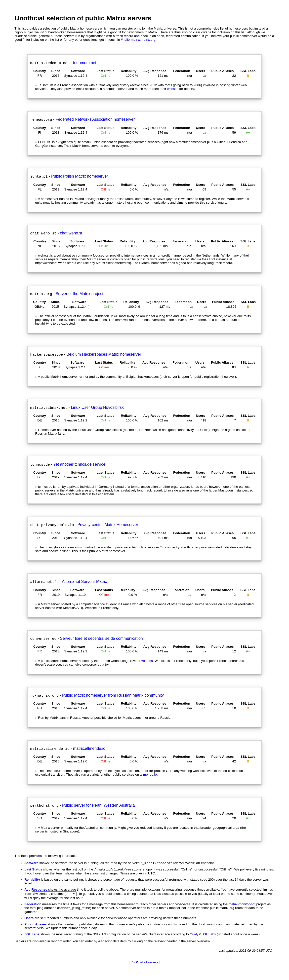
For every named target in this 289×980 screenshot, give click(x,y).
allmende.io (148, 774)
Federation (182, 71)
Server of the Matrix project (80, 294)
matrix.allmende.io (89, 748)
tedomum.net (85, 63)
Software (78, 71)
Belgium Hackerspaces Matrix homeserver (104, 354)
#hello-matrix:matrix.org (138, 40)
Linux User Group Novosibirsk (97, 407)
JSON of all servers (145, 964)
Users (200, 71)
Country (40, 71)
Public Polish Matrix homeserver (80, 176)
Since (56, 71)
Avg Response (155, 71)
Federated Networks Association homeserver (95, 119)
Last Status (106, 71)
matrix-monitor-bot (242, 905)
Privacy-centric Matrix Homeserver (108, 525)
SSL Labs (248, 71)
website (173, 89)
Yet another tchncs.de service (79, 464)
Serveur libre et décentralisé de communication (101, 638)
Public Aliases (223, 71)
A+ (248, 132)
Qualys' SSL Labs (203, 936)
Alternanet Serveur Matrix (84, 582)
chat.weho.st (71, 233)
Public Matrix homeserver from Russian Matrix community (113, 695)
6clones (147, 661)
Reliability (129, 71)
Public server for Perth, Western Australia (98, 805)
